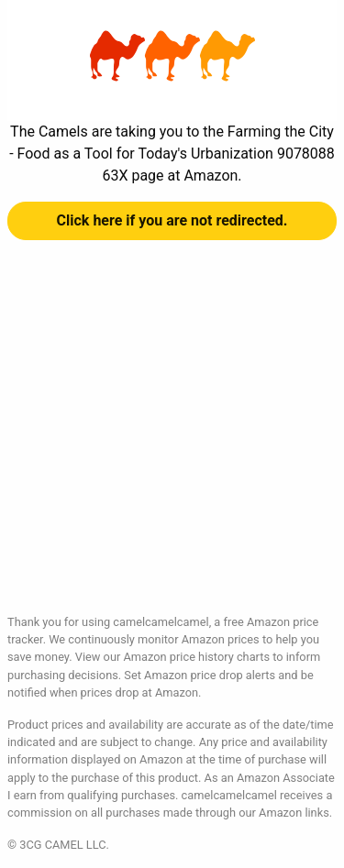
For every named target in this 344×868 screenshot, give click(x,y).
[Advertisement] (172, 441)
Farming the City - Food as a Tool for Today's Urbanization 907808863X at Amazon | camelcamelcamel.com (172, 56)
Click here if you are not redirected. (172, 220)
